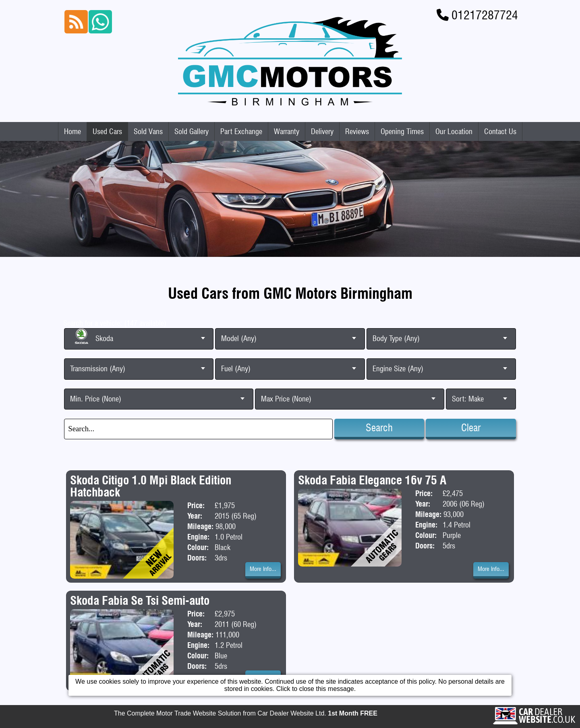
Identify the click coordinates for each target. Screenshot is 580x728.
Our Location (454, 131)
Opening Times (402, 131)
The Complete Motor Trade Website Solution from (246, 714)
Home (72, 131)
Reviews (357, 131)
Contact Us (500, 131)
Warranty (287, 131)
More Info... (263, 569)
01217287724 (485, 15)
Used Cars (107, 131)
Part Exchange (241, 131)
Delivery (322, 131)
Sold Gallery (192, 131)
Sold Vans (148, 131)
